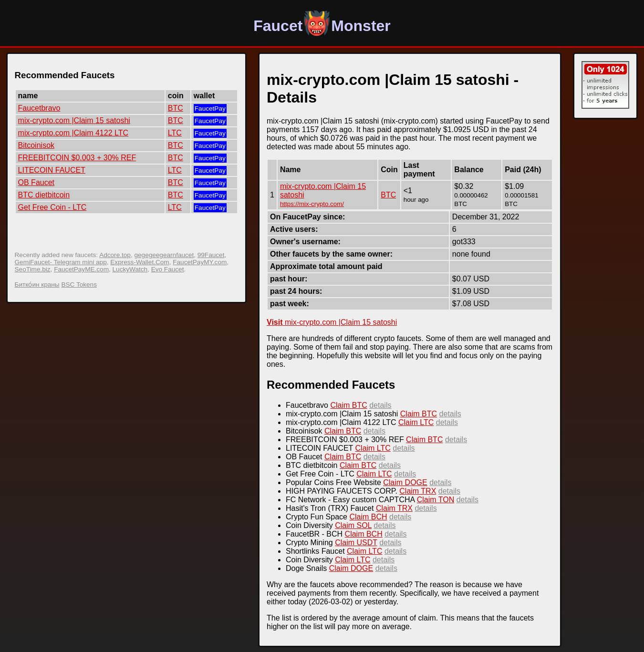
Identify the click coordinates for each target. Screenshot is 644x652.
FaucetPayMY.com (200, 262)
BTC (176, 108)
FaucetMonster (322, 26)
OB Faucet (36, 182)
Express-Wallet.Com (140, 262)
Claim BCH (368, 517)
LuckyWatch (130, 269)
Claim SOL (353, 525)
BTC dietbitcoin (44, 195)
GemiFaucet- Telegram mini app (61, 262)
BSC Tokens (79, 285)
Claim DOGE (405, 482)
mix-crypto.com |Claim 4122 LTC (73, 133)
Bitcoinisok (36, 145)
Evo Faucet (168, 269)
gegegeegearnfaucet (164, 255)
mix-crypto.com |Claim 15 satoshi (74, 120)
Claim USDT (356, 543)
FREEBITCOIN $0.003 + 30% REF (77, 158)
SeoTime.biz (33, 269)
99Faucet (211, 255)
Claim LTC (416, 422)
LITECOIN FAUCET (52, 170)
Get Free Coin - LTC (52, 207)
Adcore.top (115, 255)
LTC (175, 133)
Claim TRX (418, 491)
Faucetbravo (39, 108)
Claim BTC (348, 405)
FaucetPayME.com (81, 269)
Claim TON (436, 500)
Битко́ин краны (37, 285)
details (380, 405)
